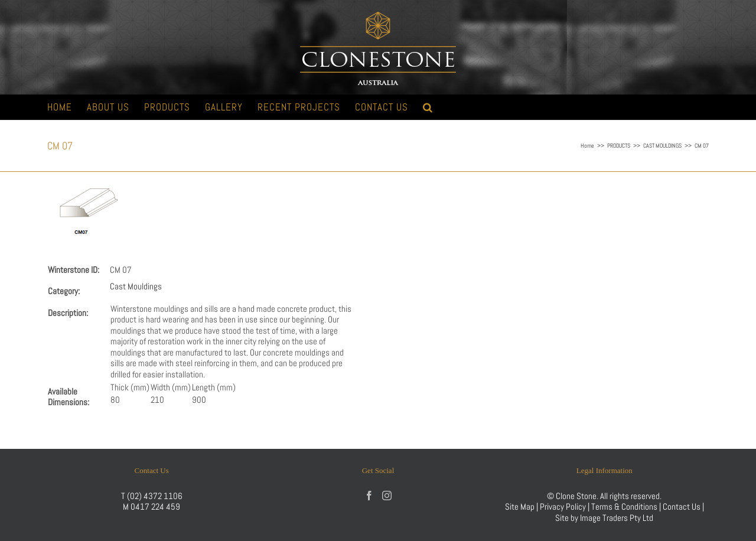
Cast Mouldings (136, 286)
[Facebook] (369, 496)
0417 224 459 (155, 506)
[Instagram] (387, 496)
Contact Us (682, 506)
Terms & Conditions (625, 506)
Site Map (520, 506)
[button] (428, 107)
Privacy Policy (563, 506)
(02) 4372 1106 (155, 496)
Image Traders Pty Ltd (617, 518)
